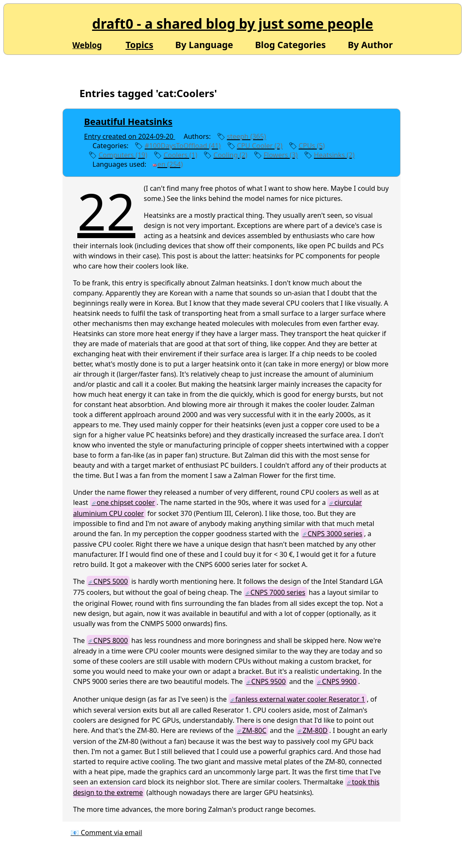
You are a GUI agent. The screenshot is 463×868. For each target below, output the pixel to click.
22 (106, 211)
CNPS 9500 (269, 681)
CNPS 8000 (111, 640)
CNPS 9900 (339, 681)
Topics (139, 45)
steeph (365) (246, 136)
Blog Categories (291, 44)
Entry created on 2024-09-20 (130, 136)
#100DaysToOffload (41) (182, 146)
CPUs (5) (312, 146)
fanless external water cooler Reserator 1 (300, 699)
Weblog (87, 45)
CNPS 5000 (111, 581)
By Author (370, 44)
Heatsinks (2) (334, 155)
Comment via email (111, 833)
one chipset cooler (126, 502)
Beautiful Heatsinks (128, 121)
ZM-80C (254, 730)
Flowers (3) (281, 155)
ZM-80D (315, 730)
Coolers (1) (180, 155)
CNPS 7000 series (278, 592)
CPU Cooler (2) (260, 146)
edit (203, 164)
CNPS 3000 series (335, 534)
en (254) (170, 164)
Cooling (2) (230, 155)
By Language (204, 44)
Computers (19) (123, 155)
